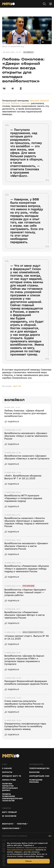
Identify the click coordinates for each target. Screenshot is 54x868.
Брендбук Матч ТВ (12, 776)
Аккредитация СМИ (39, 776)
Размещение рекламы (36, 781)
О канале (7, 768)
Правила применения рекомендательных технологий (12, 797)
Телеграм (22, 824)
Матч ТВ (17, 386)
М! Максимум (9, 816)
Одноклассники (11, 828)
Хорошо (28, 861)
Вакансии (34, 772)
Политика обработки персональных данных (10, 787)
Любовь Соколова (21, 103)
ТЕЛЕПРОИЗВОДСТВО (39, 768)
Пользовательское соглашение (15, 836)
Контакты (7, 772)
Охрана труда (9, 780)
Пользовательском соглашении (21, 850)
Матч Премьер (10, 812)
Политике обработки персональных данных (26, 848)
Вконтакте (8, 824)
